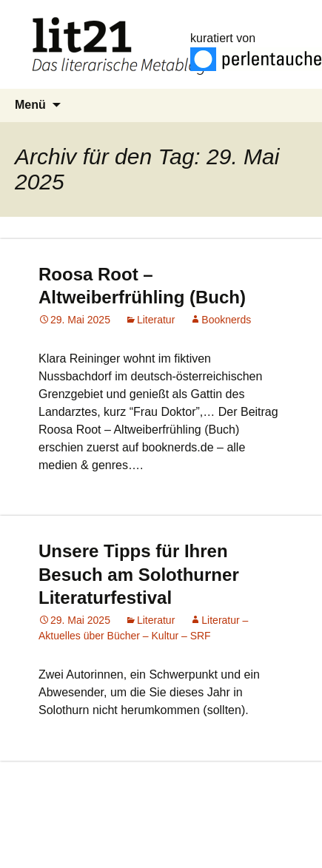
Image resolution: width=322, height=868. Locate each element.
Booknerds (226, 320)
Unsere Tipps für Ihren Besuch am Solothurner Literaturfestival (139, 574)
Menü (30, 105)
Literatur (156, 320)
